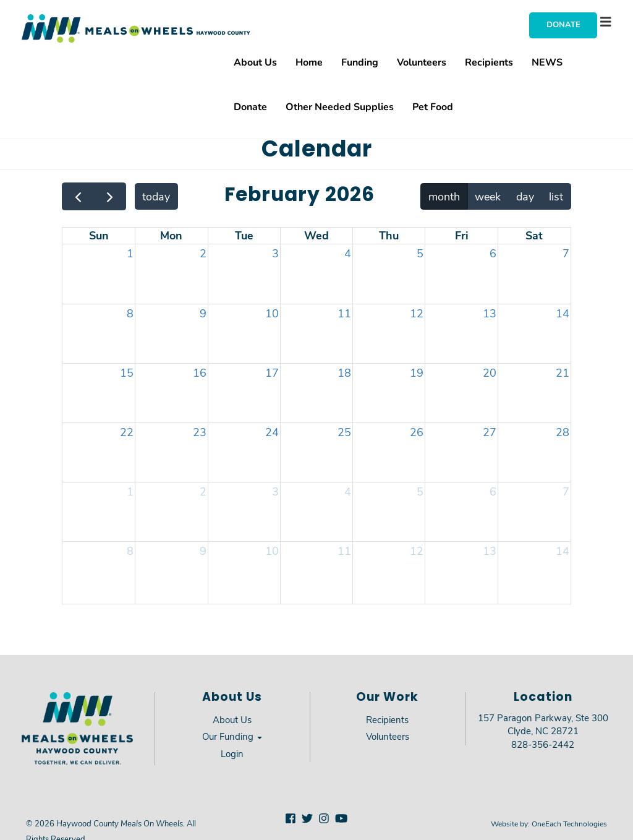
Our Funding (232, 736)
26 (417, 432)
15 (127, 372)
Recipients (489, 62)
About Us (255, 62)
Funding (360, 62)
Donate (563, 24)
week (488, 196)
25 (344, 432)
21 (563, 372)
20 (490, 372)
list (556, 196)
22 (127, 432)
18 (344, 372)
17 (272, 372)
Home (309, 62)
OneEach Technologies (569, 823)
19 (417, 372)
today (156, 196)
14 (563, 313)
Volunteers (422, 62)
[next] (110, 196)
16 (200, 372)
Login (232, 753)
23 (200, 432)
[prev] (78, 196)
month (444, 196)
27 (490, 432)
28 (563, 432)
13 (490, 313)
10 (272, 313)
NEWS (547, 62)
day (525, 196)
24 (272, 432)
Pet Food (433, 106)
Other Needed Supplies (340, 106)
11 (344, 313)
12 (417, 313)
